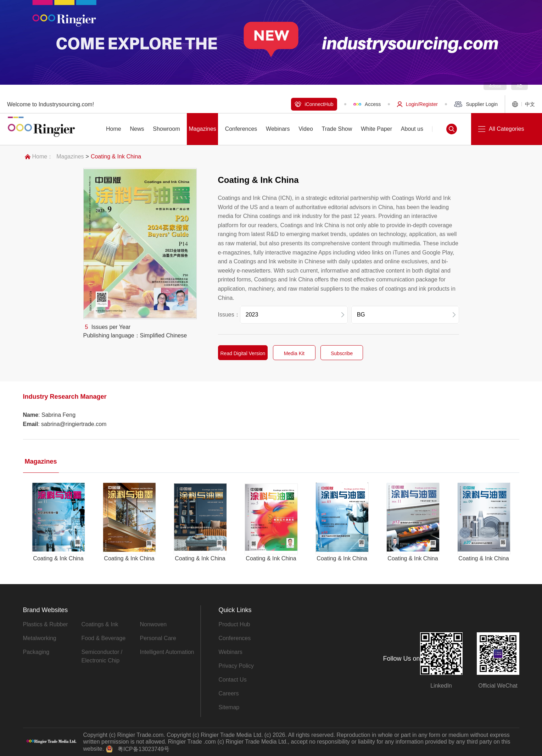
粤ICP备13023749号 (144, 749)
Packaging (36, 652)
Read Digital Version (243, 353)
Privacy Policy (236, 666)
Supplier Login (476, 104)
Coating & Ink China (116, 156)
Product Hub (234, 624)
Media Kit (294, 353)
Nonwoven (153, 624)
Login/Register (417, 104)
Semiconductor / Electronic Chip (102, 656)
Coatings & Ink (100, 624)
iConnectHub (314, 104)
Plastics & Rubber (46, 624)
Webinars (231, 652)
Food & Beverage (104, 638)
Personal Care (158, 638)
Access (367, 104)
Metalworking (40, 638)
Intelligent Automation (167, 652)
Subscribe (342, 353)
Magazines (70, 156)
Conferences (235, 638)
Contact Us (233, 680)
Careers (229, 693)
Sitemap (229, 707)
